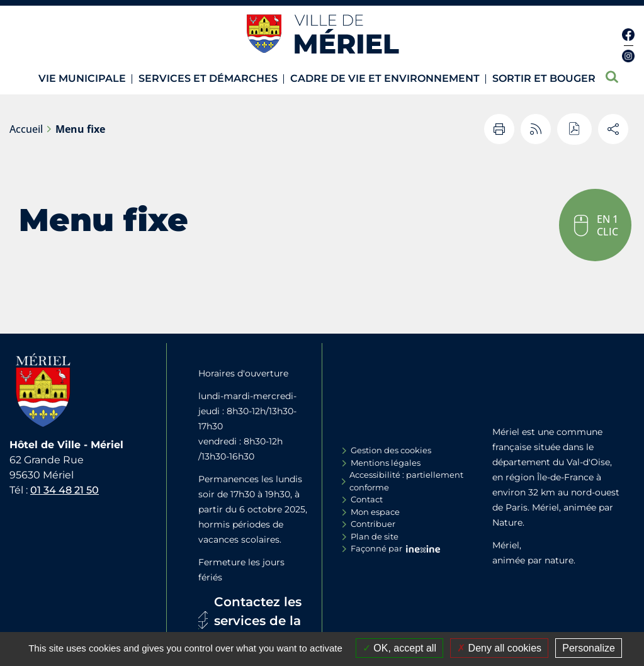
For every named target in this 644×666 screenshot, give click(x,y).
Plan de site (375, 536)
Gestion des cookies (391, 450)
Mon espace (375, 512)
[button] (595, 225)
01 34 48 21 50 (65, 490)
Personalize (589, 648)
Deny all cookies (499, 648)
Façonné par (376, 548)
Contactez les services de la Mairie (258, 621)
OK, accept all (399, 648)
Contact (367, 499)
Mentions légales (386, 463)
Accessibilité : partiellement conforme (406, 481)
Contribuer (373, 524)
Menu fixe (80, 129)
